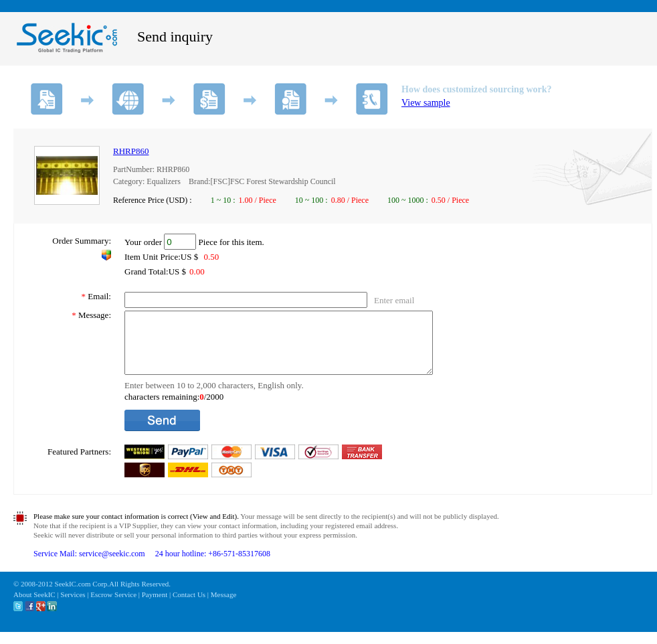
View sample (426, 103)
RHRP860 (131, 151)
